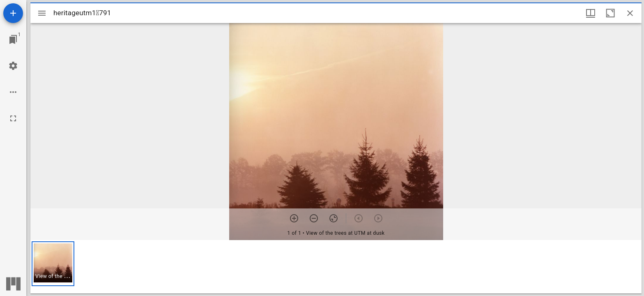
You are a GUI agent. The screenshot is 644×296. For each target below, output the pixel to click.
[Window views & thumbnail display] (591, 13)
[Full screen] (13, 118)
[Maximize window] (610, 13)
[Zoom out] (314, 218)
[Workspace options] (13, 92)
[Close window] (630, 13)
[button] (53, 264)
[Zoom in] (294, 218)
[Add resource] (13, 13)
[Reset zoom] (333, 218)
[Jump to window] (13, 39)
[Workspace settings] (13, 66)
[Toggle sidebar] (42, 13)
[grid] (336, 267)
